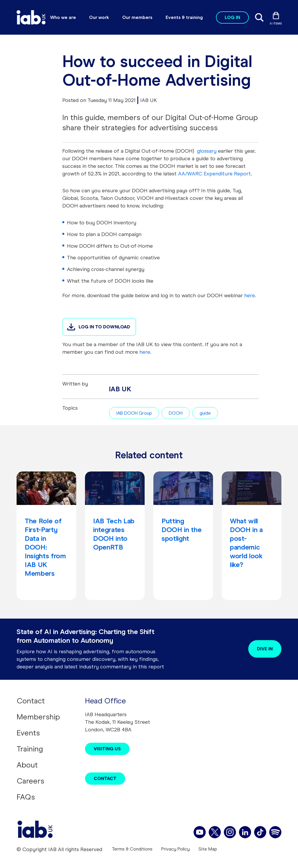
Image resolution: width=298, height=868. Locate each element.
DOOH (176, 413)
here (145, 352)
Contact (31, 701)
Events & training (184, 17)
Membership (38, 717)
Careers (30, 781)
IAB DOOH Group (134, 413)
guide (205, 413)
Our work (99, 17)
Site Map (208, 849)
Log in (232, 17)
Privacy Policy (175, 849)
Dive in (265, 649)
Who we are (63, 17)
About (27, 765)
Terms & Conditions (132, 849)
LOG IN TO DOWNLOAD (104, 327)
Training (30, 749)
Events (28, 733)
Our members (137, 17)
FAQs (26, 797)
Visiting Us (107, 749)
